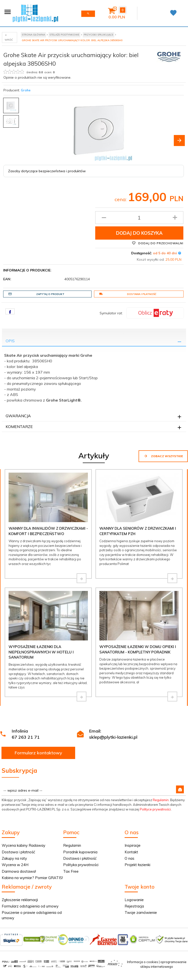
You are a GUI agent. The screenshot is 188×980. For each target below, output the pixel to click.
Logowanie (134, 900)
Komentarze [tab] (19, 427)
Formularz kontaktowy (38, 753)
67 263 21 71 (26, 737)
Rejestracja (134, 906)
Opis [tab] (10, 341)
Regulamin (161, 800)
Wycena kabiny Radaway (23, 845)
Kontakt (131, 852)
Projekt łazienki (137, 865)
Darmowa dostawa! (19, 871)
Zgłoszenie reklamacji (20, 900)
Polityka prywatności (81, 865)
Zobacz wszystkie (163, 456)
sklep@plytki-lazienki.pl (113, 737)
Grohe (26, 90)
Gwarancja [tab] (18, 416)
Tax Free (71, 871)
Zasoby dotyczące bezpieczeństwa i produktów (47, 171)
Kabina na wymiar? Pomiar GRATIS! (32, 878)
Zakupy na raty (14, 858)
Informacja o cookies (143, 962)
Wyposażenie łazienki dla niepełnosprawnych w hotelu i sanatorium (41, 652)
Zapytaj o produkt (36, 294)
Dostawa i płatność (128, 294)
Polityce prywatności (155, 809)
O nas (129, 858)
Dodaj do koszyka (139, 233)
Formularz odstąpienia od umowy (30, 906)
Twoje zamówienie (141, 913)
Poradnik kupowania (80, 852)
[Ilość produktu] (139, 218)
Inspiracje (133, 845)
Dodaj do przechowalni (158, 243)
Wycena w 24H (15, 865)
